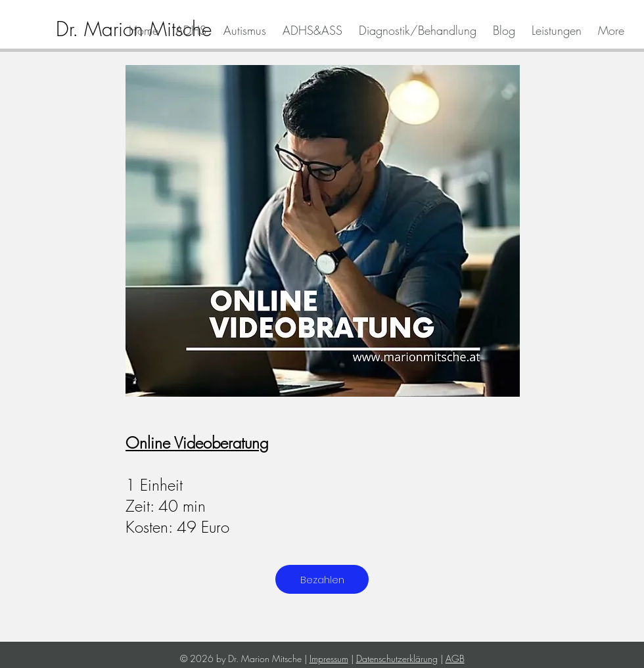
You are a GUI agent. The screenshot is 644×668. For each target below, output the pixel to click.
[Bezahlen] (322, 579)
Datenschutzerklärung (397, 658)
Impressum (329, 658)
